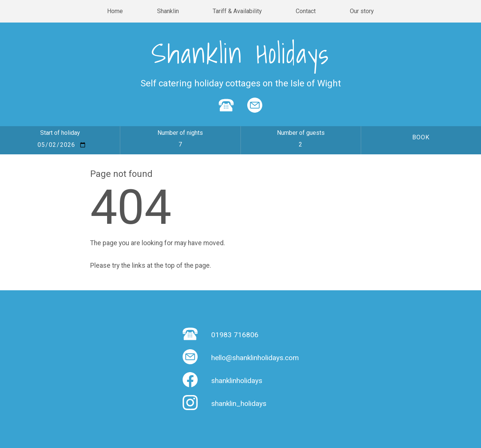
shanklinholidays (237, 381)
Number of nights (180, 140)
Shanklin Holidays (240, 53)
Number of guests (301, 140)
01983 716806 (235, 335)
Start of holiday (60, 140)
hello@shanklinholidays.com (255, 358)
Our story (362, 11)
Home (115, 11)
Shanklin (168, 11)
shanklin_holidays (239, 404)
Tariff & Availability (237, 11)
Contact (306, 11)
